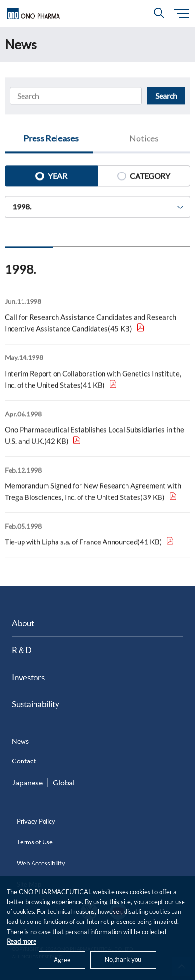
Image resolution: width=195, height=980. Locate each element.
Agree (62, 960)
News (20, 741)
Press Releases (51, 140)
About (23, 623)
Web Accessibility (41, 863)
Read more (22, 941)
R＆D (22, 650)
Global (64, 782)
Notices (144, 140)
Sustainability (36, 704)
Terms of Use (35, 842)
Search (166, 97)
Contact (24, 761)
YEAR (51, 178)
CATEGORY (144, 178)
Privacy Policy (36, 821)
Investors (28, 677)
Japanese (27, 782)
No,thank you (123, 960)
